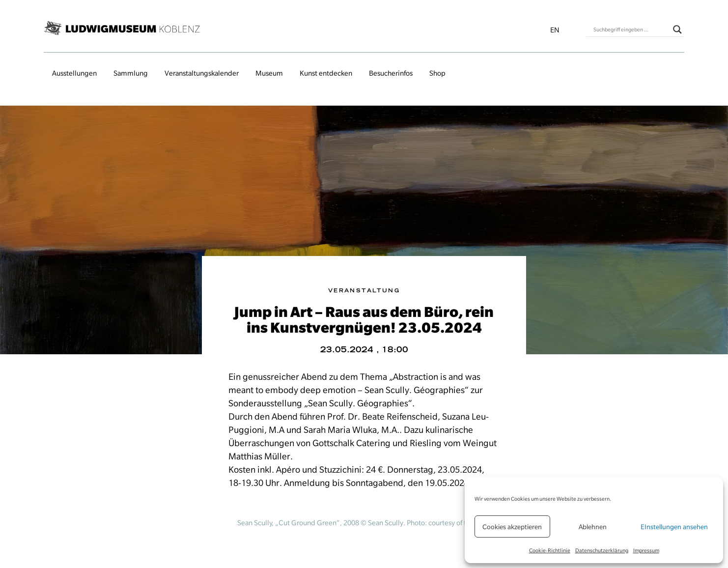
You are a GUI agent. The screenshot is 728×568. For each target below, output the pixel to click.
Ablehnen (593, 527)
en (555, 30)
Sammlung (131, 73)
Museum (269, 73)
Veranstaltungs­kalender (202, 73)
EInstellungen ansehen (674, 527)
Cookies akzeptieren (512, 527)
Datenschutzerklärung (602, 550)
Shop (437, 73)
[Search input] (631, 29)
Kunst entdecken (326, 73)
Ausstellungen (74, 73)
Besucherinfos (391, 73)
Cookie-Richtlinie (550, 550)
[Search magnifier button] (677, 29)
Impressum (646, 550)
